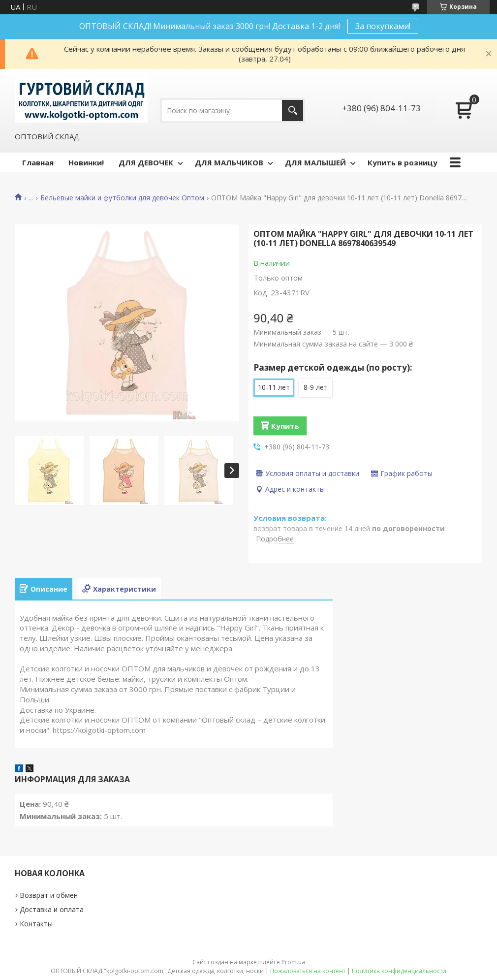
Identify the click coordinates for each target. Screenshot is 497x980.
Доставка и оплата (52, 909)
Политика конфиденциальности (399, 971)
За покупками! (383, 26)
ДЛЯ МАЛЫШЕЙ (315, 162)
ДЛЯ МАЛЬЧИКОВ (229, 162)
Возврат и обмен (49, 895)
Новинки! (86, 162)
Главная (38, 162)
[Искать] (293, 111)
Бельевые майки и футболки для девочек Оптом (122, 198)
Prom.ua (293, 962)
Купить (285, 426)
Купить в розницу (403, 162)
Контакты (36, 924)
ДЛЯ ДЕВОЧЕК (146, 162)
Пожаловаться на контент (308, 971)
